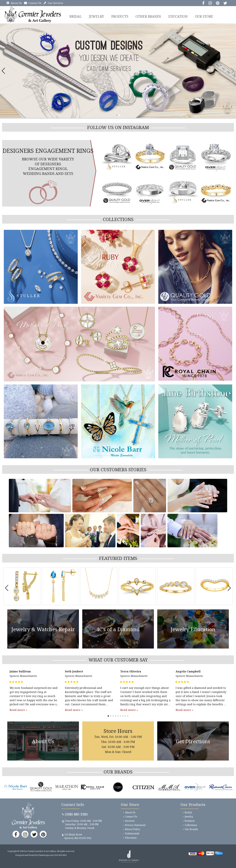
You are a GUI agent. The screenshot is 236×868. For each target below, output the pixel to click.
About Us (14, 3)
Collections (191, 825)
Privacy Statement (135, 825)
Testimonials (132, 833)
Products (121, 16)
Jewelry (97, 16)
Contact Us (33, 3)
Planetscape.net (46, 855)
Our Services (53, 3)
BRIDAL (76, 16)
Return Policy (133, 829)
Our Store (205, 16)
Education (179, 16)
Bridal (188, 812)
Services (130, 821)
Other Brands (149, 16)
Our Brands (191, 829)
